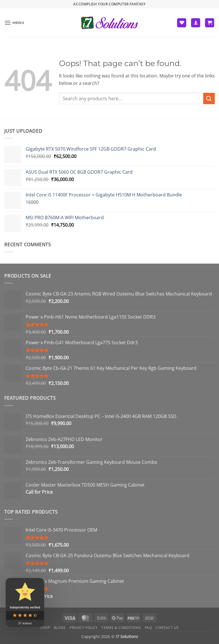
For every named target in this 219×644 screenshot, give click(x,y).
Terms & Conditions (121, 628)
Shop (45, 628)
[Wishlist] (182, 23)
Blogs (60, 628)
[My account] (196, 23)
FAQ (148, 628)
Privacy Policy (84, 628)
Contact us (167, 628)
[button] (15, 23)
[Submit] (209, 98)
